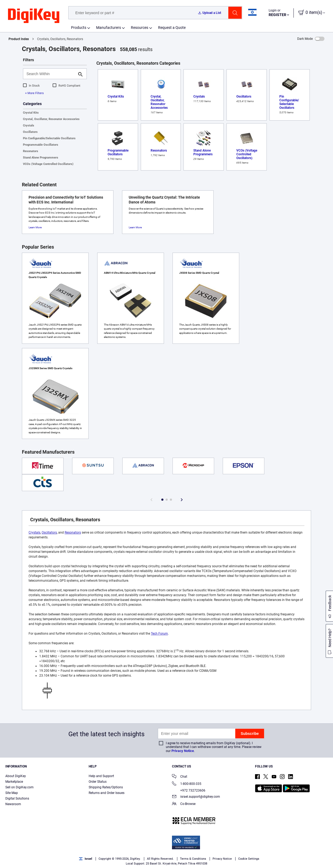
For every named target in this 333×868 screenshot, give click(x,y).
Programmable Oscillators (41, 145)
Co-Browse (184, 804)
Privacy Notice (183, 751)
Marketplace (14, 782)
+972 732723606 (189, 790)
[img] (34, 16)
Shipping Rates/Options (106, 787)
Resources (140, 28)
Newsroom (13, 804)
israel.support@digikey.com (196, 797)
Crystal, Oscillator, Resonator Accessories (51, 119)
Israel (86, 859)
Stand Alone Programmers (41, 158)
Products (79, 28)
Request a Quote (172, 28)
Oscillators (30, 132)
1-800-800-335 (187, 784)
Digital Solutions (17, 798)
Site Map (12, 793)
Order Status (98, 782)
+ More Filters (34, 93)
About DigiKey (16, 776)
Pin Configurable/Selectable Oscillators (49, 138)
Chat (180, 777)
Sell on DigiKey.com (19, 787)
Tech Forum (159, 634)
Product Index (19, 39)
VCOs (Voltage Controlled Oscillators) (48, 164)
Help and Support (101, 776)
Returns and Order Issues (107, 793)
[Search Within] (51, 74)
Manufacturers (109, 28)
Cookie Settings (249, 859)
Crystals (29, 126)
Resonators (31, 151)
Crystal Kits (31, 113)
